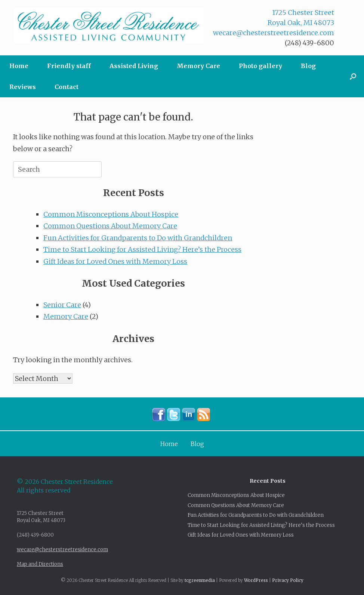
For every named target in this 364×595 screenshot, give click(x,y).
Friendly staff (69, 66)
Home (19, 66)
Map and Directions (40, 564)
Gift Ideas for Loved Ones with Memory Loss (115, 261)
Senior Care (62, 305)
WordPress (256, 580)
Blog (308, 66)
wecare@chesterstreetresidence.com (274, 33)
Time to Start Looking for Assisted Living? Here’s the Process (142, 249)
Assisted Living (134, 66)
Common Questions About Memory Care (110, 226)
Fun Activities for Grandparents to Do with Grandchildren (138, 238)
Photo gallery (260, 66)
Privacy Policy (288, 580)
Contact (67, 87)
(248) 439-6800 (309, 43)
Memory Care (198, 66)
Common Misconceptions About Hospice (111, 214)
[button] (353, 76)
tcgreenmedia (200, 580)
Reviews (23, 87)
